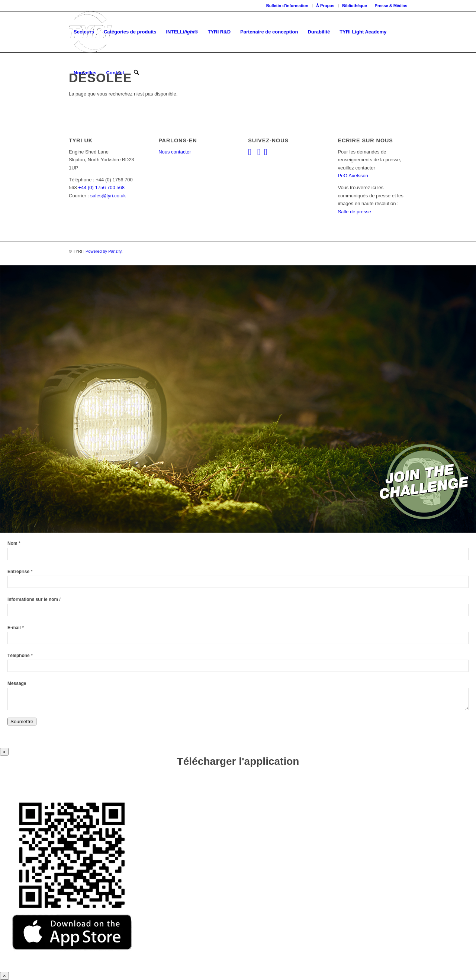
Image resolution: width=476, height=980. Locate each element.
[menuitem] (287, 6)
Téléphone (20, 656)
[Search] (136, 73)
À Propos (325, 6)
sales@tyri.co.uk (108, 196)
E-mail (16, 628)
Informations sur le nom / (34, 599)
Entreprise (20, 572)
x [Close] (4, 752)
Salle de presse (354, 212)
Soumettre (22, 722)
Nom (14, 543)
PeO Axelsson (353, 176)
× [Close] (4, 976)
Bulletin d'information (287, 6)
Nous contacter (175, 152)
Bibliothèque (355, 6)
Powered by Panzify (103, 251)
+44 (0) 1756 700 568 (101, 187)
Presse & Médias (391, 6)
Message (17, 683)
